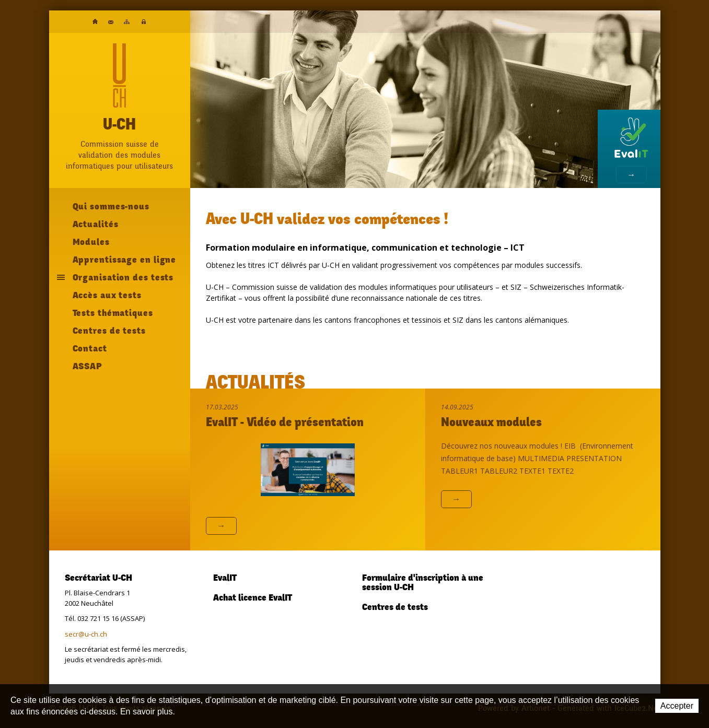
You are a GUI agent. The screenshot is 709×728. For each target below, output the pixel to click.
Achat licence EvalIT (253, 598)
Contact (111, 22)
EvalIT (225, 579)
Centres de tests (395, 608)
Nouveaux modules (491, 424)
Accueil (95, 21)
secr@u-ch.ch (86, 634)
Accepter (677, 706)
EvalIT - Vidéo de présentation (285, 424)
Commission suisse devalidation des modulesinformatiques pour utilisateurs (119, 155)
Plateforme (144, 22)
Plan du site (127, 22)
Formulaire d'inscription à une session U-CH (423, 583)
